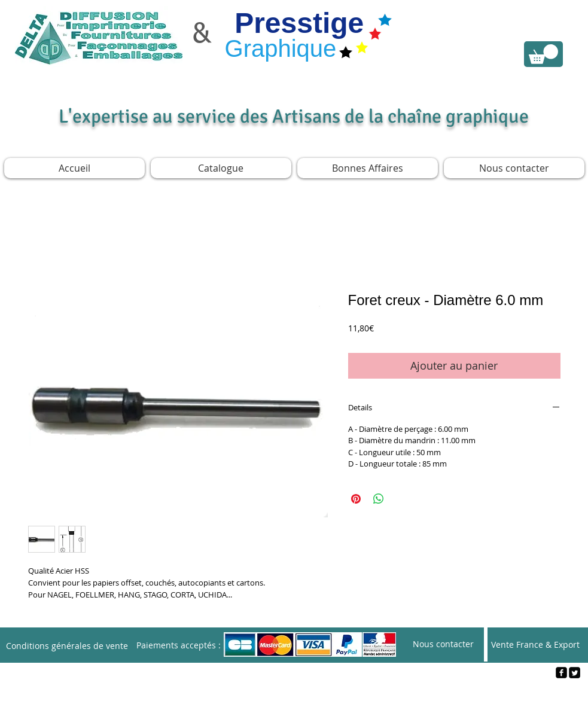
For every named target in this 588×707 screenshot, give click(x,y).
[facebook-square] (561, 673)
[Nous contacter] (443, 644)
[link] (543, 54)
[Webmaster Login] (295, 693)
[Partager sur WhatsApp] (379, 499)
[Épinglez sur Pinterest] (356, 499)
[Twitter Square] (575, 673)
